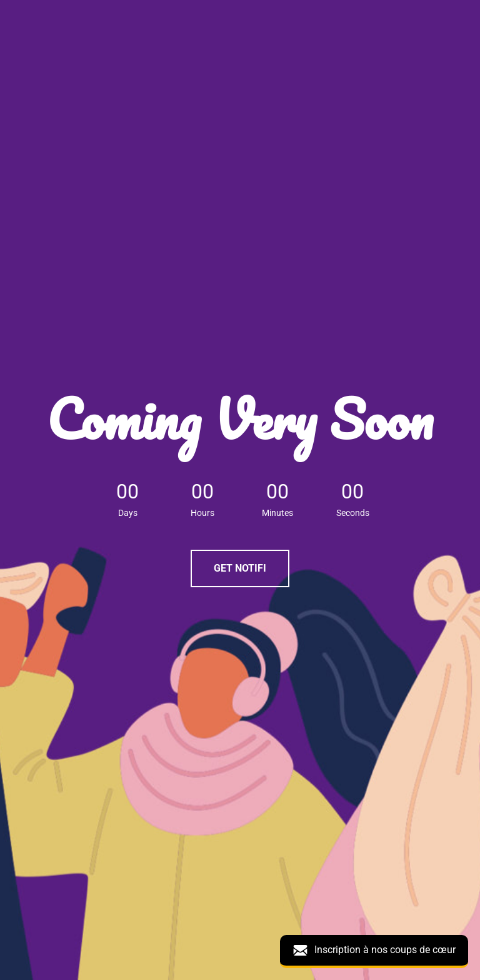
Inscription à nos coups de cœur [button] (374, 950)
